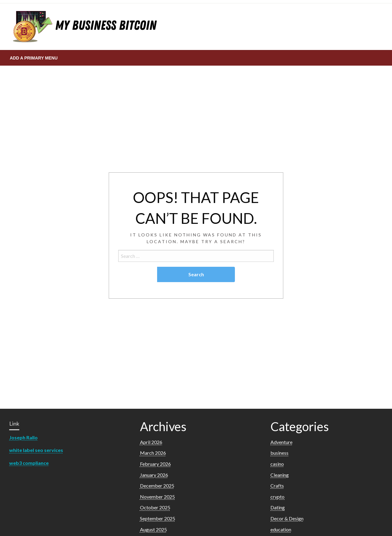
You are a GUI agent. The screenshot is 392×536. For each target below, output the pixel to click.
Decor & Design (287, 518)
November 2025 (157, 497)
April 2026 (151, 442)
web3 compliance (29, 463)
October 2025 (155, 507)
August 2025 (153, 529)
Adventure (281, 442)
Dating (278, 507)
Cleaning (280, 475)
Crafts (277, 486)
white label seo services (36, 450)
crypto (277, 497)
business (279, 453)
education (281, 529)
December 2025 (157, 486)
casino (277, 464)
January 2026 (154, 475)
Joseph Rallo (23, 437)
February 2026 (155, 464)
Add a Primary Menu (34, 58)
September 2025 (158, 518)
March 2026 (153, 453)
